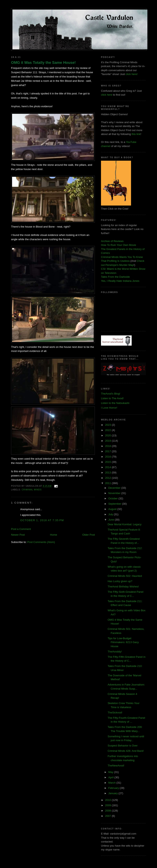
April (111, 777)
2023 (108, 425)
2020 (108, 435)
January (113, 793)
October (113, 498)
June (112, 520)
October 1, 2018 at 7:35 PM (42, 520)
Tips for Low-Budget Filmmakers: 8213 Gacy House (123, 642)
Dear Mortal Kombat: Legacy (124, 524)
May (111, 772)
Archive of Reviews (112, 241)
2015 (108, 462)
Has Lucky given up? (120, 581)
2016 (108, 457)
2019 (108, 441)
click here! (132, 74)
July (111, 514)
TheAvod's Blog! (111, 394)
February (114, 788)
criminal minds (32, 490)
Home (54, 535)
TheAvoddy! (115, 652)
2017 (108, 451)
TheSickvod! (115, 713)
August (113, 509)
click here (107, 95)
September (115, 504)
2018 (108, 446)
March (112, 783)
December (115, 488)
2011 (108, 483)
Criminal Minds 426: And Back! (126, 751)
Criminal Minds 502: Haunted (125, 576)
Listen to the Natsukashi (115, 403)
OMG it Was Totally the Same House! (43, 63)
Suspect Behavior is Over (123, 746)
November (115, 493)
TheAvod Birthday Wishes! (123, 587)
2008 (108, 811)
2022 (108, 430)
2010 (108, 800)
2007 (108, 816)
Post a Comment (21, 529)
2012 (108, 478)
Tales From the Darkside (115, 277)
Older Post (89, 535)
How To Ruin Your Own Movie (119, 245)
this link (136, 134)
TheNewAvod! (116, 766)
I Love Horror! (109, 408)
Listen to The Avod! (112, 398)
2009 (108, 805)
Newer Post (18, 535)
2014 (108, 467)
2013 (108, 473)
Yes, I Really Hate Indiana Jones (120, 281)
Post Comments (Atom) (41, 542)
